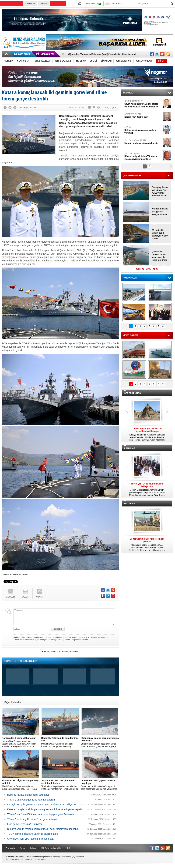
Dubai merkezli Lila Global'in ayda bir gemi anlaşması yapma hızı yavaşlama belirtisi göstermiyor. (100, 785)
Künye (22, 848)
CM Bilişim (41, 859)
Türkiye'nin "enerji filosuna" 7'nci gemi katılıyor (32, 819)
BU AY (156, 269)
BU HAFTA (146, 269)
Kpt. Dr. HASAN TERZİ (143, 142)
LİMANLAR (130, 448)
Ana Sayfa (10, 848)
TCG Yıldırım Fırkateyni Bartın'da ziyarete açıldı (33, 834)
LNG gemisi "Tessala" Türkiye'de (25, 824)
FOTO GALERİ (130, 278)
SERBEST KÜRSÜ (133, 393)
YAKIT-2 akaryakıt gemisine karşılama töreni (31, 800)
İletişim (33, 848)
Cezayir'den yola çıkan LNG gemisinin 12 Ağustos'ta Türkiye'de (41, 805)
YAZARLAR (129, 93)
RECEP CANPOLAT (143, 104)
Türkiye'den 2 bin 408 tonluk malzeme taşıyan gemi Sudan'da (41, 814)
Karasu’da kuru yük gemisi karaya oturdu (160, 211)
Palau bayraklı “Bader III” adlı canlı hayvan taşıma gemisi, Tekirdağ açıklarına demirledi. (60, 742)
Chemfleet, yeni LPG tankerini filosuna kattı (31, 839)
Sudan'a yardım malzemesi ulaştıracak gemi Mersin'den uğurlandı (43, 829)
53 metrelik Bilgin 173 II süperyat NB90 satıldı (160, 234)
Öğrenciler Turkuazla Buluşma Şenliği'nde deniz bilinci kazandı (102, 54)
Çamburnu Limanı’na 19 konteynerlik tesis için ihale (160, 256)
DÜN (138, 269)
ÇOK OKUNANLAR (132, 175)
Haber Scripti (30, 859)
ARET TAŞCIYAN (143, 116)
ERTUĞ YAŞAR (143, 156)
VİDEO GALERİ (130, 335)
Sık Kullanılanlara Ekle (51, 848)
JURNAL (143, 130)
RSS (68, 848)
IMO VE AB (130, 503)
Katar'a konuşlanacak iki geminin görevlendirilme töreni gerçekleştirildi (45, 809)
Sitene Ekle (30, 4)
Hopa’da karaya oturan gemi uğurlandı (28, 795)
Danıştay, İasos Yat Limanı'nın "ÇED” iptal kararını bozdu (160, 191)
